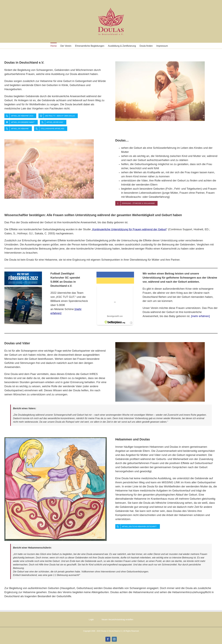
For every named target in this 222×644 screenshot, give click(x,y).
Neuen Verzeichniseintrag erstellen (117, 619)
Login (91, 619)
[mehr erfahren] (200, 316)
